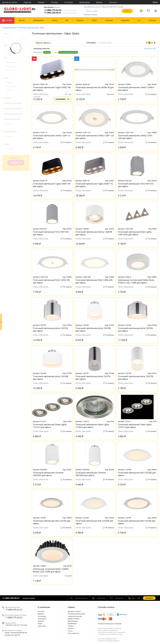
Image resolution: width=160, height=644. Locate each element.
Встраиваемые (13, 62)
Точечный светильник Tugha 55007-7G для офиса (94, 185)
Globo (10, 136)
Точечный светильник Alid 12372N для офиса (52, 522)
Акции (40, 624)
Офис (47, 52)
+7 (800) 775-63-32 (60, 10)
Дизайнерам (84, 2)
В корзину (62, 99)
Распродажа (42, 619)
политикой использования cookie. (111, 634)
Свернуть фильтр (43, 43)
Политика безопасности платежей (110, 624)
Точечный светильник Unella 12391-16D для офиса (135, 137)
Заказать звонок (29, 598)
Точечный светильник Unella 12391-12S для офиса (95, 137)
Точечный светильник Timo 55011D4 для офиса (51, 233)
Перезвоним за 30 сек (92, 7)
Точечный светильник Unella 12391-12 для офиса (52, 137)
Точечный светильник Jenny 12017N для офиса (93, 378)
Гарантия (28, 2)
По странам (42, 616)
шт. (132, 598)
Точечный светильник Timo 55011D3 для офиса (136, 185)
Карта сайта (42, 626)
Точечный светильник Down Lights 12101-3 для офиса (135, 426)
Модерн (10, 82)
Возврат (41, 2)
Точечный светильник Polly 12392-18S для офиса (51, 281)
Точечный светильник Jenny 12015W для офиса (93, 329)
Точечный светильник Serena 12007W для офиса (94, 233)
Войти (155, 2)
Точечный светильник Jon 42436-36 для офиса (95, 89)
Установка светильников (76, 614)
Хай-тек (10, 90)
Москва (57, 7)
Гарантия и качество (75, 616)
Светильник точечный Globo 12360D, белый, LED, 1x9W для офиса (51, 570)
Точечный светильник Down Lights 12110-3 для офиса (50, 426)
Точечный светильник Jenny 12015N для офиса (50, 329)
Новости (71, 628)
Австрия (11, 149)
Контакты (113, 2)
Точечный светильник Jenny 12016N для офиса (135, 329)
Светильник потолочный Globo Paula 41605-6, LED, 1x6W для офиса (136, 281)
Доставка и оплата (10, 2)
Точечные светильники (28, 28)
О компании (44, 607)
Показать (16, 163)
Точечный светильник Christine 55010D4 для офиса (91, 474)
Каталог (7, 20)
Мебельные (11, 66)
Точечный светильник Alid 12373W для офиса (137, 474)
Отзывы (54, 2)
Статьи (70, 631)
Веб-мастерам (73, 621)
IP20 (9, 124)
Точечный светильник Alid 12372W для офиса (94, 522)
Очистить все (150, 49)
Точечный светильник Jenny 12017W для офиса (136, 378)
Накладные (12, 70)
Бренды (99, 2)
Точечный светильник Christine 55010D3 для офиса (48, 474)
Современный (13, 86)
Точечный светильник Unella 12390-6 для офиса (136, 89)
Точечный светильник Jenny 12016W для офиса (51, 378)
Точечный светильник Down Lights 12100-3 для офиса (92, 426)
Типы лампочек (73, 633)
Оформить (149, 598)
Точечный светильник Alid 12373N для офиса (137, 522)
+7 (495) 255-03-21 (60, 13)
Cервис (71, 607)
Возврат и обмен (74, 619)
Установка (69, 2)
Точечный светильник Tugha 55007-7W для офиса (52, 89)
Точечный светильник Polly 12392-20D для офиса (94, 281)
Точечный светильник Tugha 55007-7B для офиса (52, 185)
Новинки (41, 621)
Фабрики (41, 614)
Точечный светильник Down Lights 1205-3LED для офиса (135, 233)
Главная (6, 28)
